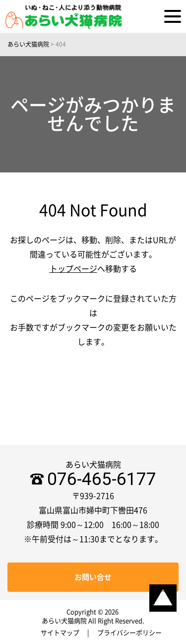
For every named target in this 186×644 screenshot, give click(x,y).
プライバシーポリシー (129, 633)
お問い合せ (93, 577)
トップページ (73, 269)
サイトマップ (60, 633)
